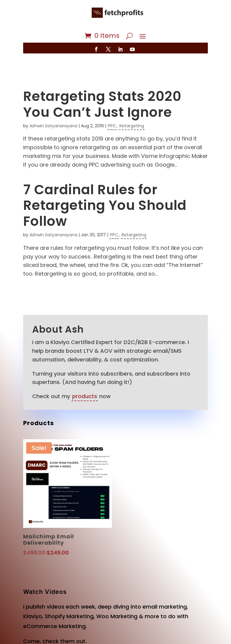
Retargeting (132, 108)
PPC (112, 108)
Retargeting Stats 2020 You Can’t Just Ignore (102, 86)
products (85, 378)
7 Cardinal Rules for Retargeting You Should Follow (105, 188)
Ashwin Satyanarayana (53, 108)
